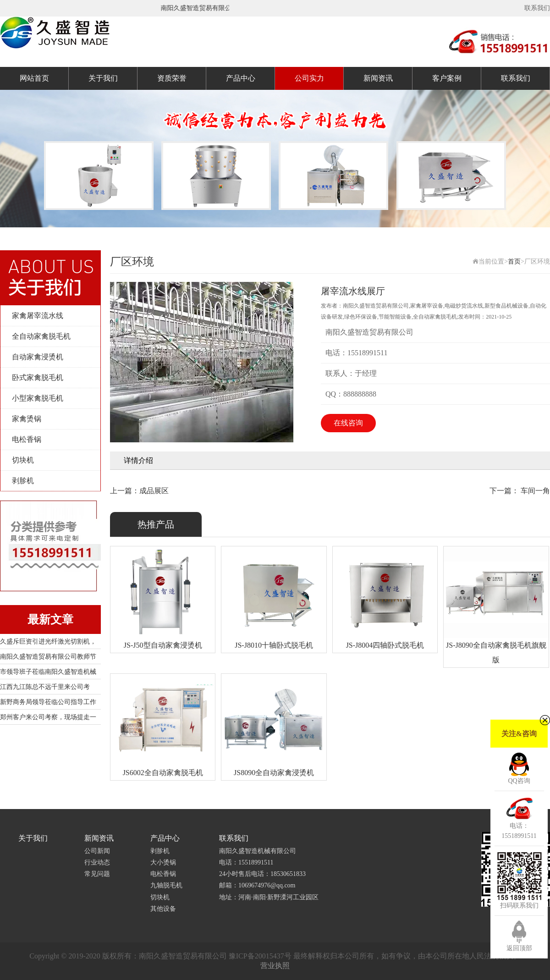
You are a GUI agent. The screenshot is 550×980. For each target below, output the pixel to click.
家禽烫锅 (27, 419)
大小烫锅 (163, 862)
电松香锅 (27, 439)
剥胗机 (23, 481)
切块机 (23, 460)
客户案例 (447, 78)
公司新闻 (97, 851)
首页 (514, 262)
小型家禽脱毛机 (38, 398)
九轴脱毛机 (166, 885)
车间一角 (534, 491)
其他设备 (163, 909)
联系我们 (537, 8)
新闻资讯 (378, 78)
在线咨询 (348, 423)
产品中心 (241, 78)
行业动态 (97, 862)
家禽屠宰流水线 (38, 316)
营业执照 (275, 966)
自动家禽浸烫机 (38, 357)
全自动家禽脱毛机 (41, 336)
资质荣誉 (172, 78)
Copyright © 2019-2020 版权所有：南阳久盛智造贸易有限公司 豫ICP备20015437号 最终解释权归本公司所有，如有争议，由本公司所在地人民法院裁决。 (275, 956)
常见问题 (97, 874)
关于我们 (103, 78)
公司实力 (309, 78)
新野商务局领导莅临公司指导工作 (48, 702)
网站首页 (34, 78)
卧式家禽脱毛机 (38, 377)
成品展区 (154, 491)
